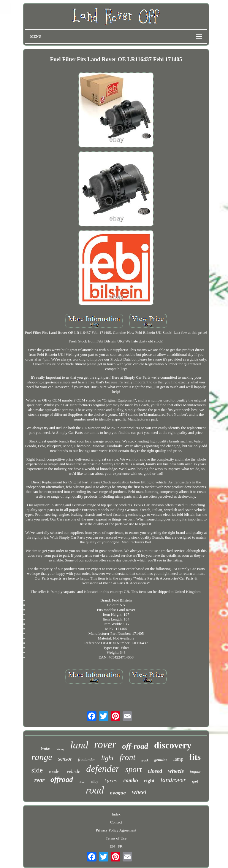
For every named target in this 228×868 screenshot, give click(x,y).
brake (45, 748)
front (128, 757)
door (82, 782)
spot (195, 781)
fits (195, 757)
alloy (95, 781)
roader (55, 771)
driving (60, 749)
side (37, 770)
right (149, 781)
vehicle (73, 771)
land (79, 745)
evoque (118, 793)
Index (116, 814)
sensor (65, 759)
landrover (173, 780)
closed (155, 771)
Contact (116, 822)
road (95, 790)
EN (112, 846)
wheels (176, 771)
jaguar (195, 772)
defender (103, 769)
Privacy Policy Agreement (116, 830)
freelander (87, 760)
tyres (111, 781)
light (107, 758)
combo (131, 780)
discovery (173, 745)
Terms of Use (116, 838)
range (42, 757)
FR (120, 846)
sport (134, 769)
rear (39, 780)
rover (105, 745)
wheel (139, 792)
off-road (135, 746)
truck (145, 760)
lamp (178, 759)
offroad (62, 779)
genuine (161, 760)
